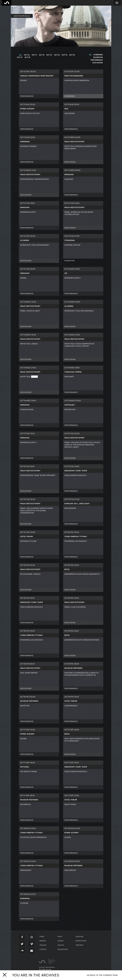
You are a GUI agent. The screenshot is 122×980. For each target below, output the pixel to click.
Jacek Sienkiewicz (22, 16)
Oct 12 (41, 55)
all (20, 55)
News (60, 937)
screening (98, 55)
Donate (61, 941)
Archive (61, 945)
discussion (98, 63)
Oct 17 (20, 57)
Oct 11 (34, 55)
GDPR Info (80, 945)
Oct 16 (70, 55)
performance (97, 60)
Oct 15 (63, 55)
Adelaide (43, 945)
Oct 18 (27, 57)
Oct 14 (56, 55)
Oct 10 (27, 55)
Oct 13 (48, 55)
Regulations (63, 949)
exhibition (98, 57)
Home (42, 937)
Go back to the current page (102, 975)
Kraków (43, 941)
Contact (43, 949)
